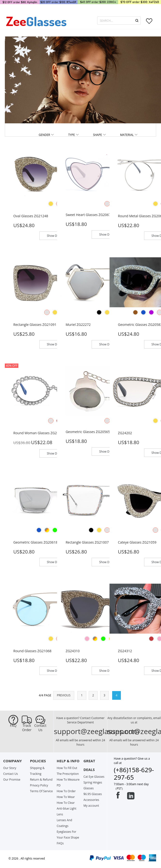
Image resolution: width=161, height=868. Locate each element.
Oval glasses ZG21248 (31, 216)
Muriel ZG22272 (78, 325)
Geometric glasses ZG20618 (35, 542)
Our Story (10, 768)
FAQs (60, 843)
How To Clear (66, 803)
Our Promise (12, 780)
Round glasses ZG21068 (32, 651)
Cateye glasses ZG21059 (137, 542)
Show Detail (55, 236)
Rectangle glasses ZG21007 (87, 542)
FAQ (13, 726)
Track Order (27, 728)
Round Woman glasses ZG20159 (39, 433)
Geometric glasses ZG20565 (88, 432)
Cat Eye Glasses (94, 777)
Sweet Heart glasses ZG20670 (89, 215)
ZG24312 (125, 651)
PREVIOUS (64, 695)
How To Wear (66, 797)
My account (91, 806)
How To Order (66, 791)
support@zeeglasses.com (97, 731)
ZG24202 (125, 433)
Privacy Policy (39, 785)
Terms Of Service (41, 791)
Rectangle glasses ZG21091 (35, 325)
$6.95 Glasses (93, 794)
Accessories (91, 800)
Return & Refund (41, 780)
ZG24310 (73, 651)
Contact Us (40, 728)
